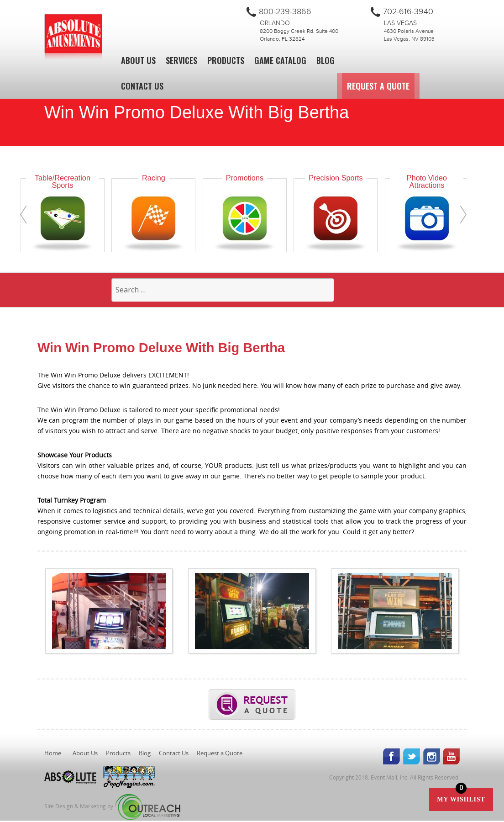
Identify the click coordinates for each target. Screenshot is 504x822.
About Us (138, 60)
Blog (325, 60)
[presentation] (24, 215)
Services (181, 60)
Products (226, 60)
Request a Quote (429, 86)
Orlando (275, 23)
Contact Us (142, 86)
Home (53, 754)
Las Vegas (400, 23)
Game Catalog (280, 60)
